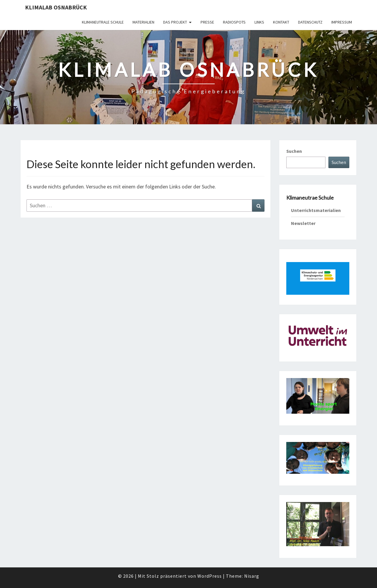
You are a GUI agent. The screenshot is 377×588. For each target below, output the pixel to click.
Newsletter (303, 223)
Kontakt (281, 22)
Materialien (143, 22)
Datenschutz (310, 22)
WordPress (210, 576)
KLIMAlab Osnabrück (56, 7)
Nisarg (252, 576)
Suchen (294, 151)
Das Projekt (175, 22)
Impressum (342, 22)
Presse (207, 22)
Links (259, 22)
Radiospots (234, 22)
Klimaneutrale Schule (103, 22)
